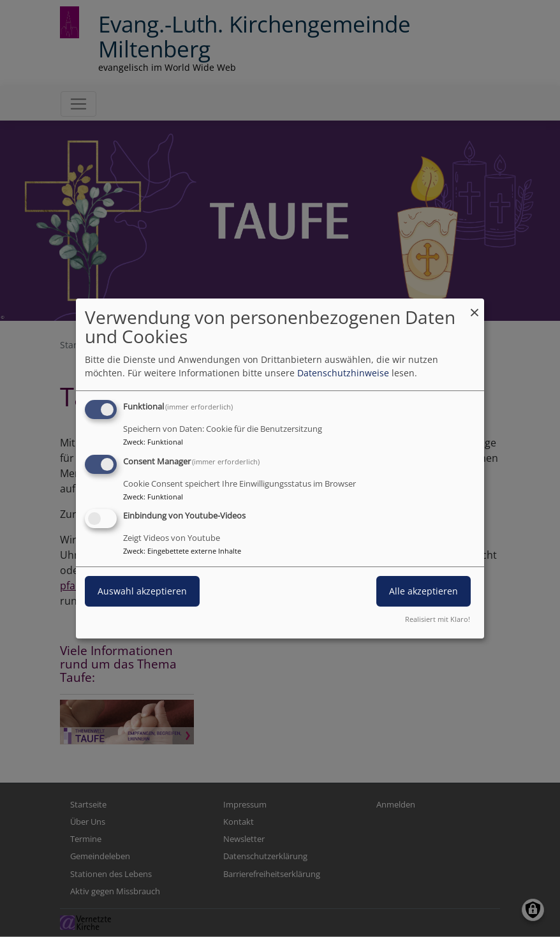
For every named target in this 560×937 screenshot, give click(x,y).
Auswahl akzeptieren (142, 592)
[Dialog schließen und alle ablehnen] (475, 306)
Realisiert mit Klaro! (438, 619)
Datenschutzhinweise (343, 373)
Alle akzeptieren (424, 592)
